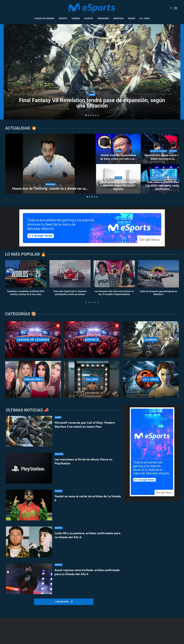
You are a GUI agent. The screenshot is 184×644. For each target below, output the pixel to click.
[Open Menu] (176, 8)
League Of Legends (44, 18)
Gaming (76, 18)
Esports (63, 18)
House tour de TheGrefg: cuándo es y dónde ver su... (50, 189)
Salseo (132, 18)
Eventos (89, 18)
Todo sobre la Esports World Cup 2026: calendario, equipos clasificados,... (163, 186)
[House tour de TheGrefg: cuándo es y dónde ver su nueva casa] (50, 164)
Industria (118, 18)
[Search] (171, 8)
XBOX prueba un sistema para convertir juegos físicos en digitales (118, 186)
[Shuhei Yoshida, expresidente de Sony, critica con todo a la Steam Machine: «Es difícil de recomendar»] (118, 149)
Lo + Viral (145, 18)
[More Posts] (64, 602)
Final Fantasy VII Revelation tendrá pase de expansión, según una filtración (92, 103)
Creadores (103, 18)
